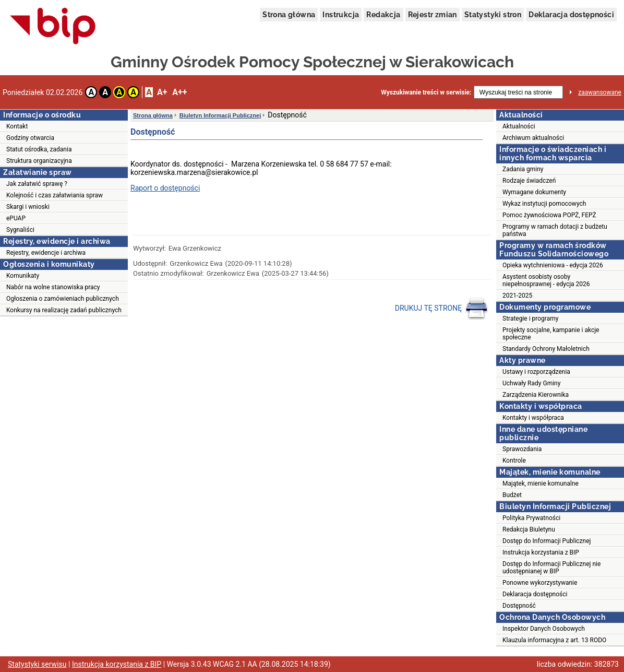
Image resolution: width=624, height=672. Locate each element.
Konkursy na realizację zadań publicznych (64, 310)
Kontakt (17, 126)
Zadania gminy (523, 169)
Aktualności (519, 126)
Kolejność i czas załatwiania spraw (55, 195)
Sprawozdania (522, 449)
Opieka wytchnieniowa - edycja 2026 (553, 265)
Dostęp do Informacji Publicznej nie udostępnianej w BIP (551, 568)
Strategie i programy (530, 319)
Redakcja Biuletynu (529, 529)
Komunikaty (23, 276)
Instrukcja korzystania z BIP (541, 552)
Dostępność (519, 606)
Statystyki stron (493, 15)
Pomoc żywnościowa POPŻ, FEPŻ (549, 215)
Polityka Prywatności (531, 518)
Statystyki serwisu (37, 664)
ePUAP (16, 218)
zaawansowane (600, 92)
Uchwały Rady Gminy (531, 383)
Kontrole (514, 461)
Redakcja (383, 15)
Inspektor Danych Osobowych (544, 629)
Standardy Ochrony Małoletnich (546, 349)
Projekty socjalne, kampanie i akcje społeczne (551, 334)
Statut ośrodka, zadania (39, 149)
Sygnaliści (20, 230)
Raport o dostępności (165, 188)
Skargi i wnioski (28, 207)
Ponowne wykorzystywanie (540, 583)
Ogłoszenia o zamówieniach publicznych (63, 299)
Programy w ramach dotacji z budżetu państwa (555, 230)
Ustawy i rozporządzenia (536, 372)
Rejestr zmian (433, 15)
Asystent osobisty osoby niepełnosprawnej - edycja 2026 (546, 280)
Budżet (512, 495)
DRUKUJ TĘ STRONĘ (442, 309)
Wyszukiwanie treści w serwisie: (426, 92)
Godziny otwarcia (30, 138)
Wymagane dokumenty (534, 192)
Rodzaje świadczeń (529, 181)
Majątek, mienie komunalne (541, 484)
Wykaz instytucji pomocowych (544, 204)
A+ (162, 92)
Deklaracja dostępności (571, 15)
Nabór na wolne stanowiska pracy (53, 287)
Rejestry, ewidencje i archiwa (46, 253)
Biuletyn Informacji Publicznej (220, 115)
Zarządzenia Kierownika (536, 395)
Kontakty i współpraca (533, 418)
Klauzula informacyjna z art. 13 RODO (554, 640)
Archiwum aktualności (533, 138)
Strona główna (289, 15)
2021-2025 (517, 296)
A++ (179, 92)
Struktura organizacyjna (39, 161)
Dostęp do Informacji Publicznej (547, 541)
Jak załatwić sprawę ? (37, 184)
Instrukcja (341, 15)
